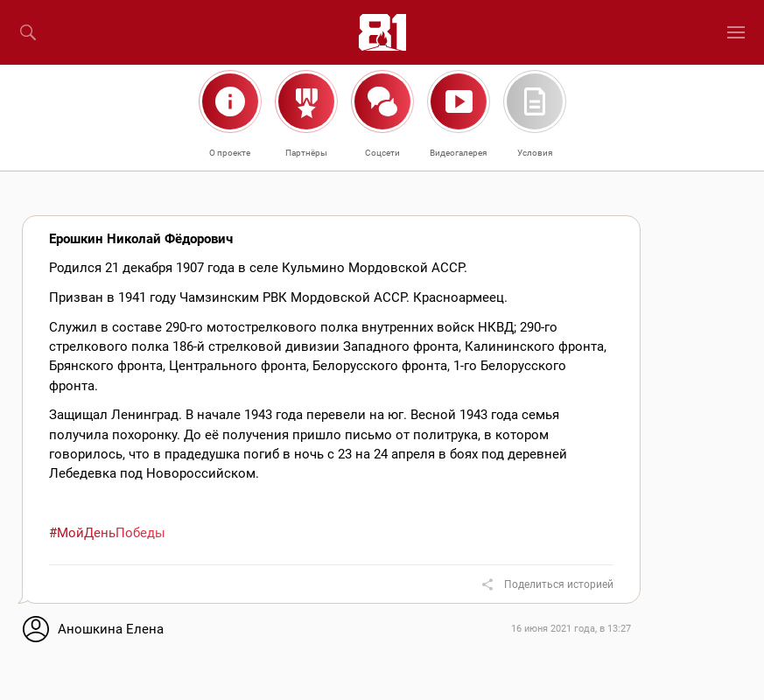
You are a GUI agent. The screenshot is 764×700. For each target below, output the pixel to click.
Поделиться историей (559, 584)
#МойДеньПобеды (107, 533)
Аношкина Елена (111, 629)
